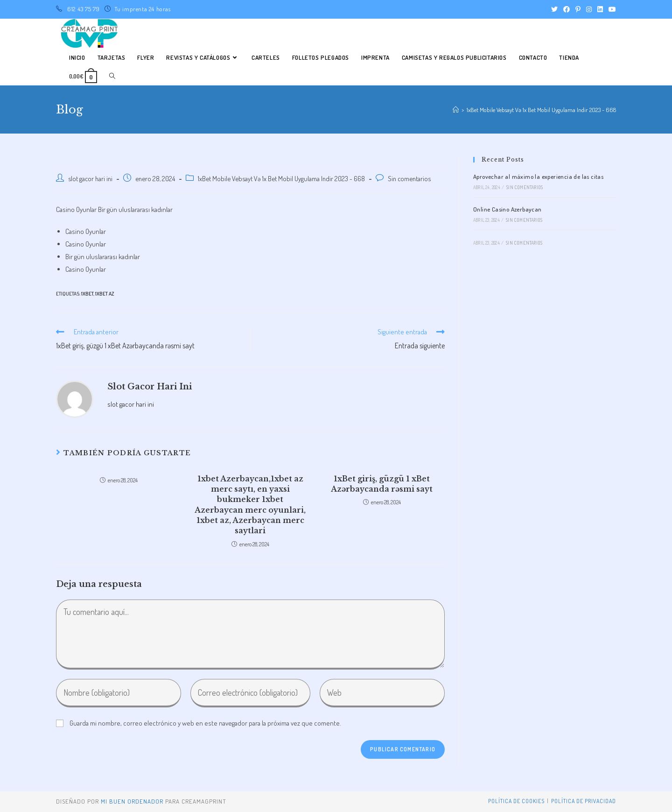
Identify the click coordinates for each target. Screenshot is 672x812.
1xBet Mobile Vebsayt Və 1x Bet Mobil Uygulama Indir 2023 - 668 (281, 178)
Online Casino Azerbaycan (507, 209)
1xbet (87, 294)
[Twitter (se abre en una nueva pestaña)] (554, 9)
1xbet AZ (105, 294)
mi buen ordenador (132, 801)
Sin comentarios (409, 178)
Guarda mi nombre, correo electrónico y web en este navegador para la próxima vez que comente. (205, 723)
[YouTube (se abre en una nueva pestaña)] (611, 9)
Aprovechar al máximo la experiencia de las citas (538, 177)
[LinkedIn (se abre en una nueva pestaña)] (600, 9)
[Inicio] (456, 110)
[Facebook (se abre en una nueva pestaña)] (567, 9)
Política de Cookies (516, 801)
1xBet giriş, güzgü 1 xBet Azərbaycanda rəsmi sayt (382, 484)
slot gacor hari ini (90, 178)
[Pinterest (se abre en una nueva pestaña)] (578, 9)
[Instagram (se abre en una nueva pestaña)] (589, 9)
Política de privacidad (584, 801)
